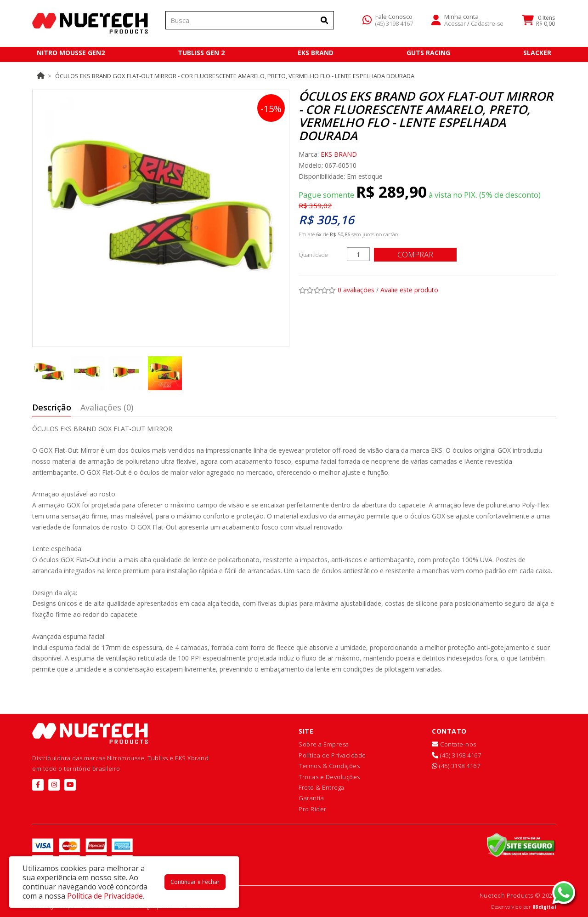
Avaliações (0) (107, 407)
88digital (544, 907)
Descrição (52, 407)
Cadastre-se (487, 25)
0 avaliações (356, 290)
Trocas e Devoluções (329, 777)
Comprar (416, 254)
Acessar (455, 25)
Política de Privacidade (332, 755)
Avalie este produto (409, 290)
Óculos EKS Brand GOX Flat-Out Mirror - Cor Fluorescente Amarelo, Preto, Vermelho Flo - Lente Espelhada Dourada (235, 76)
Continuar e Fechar (195, 882)
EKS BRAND (339, 154)
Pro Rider (313, 809)
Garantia (311, 798)
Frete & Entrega (322, 787)
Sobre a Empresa (324, 744)
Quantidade (313, 255)
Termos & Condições (329, 766)
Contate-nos (454, 744)
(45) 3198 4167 (394, 25)
